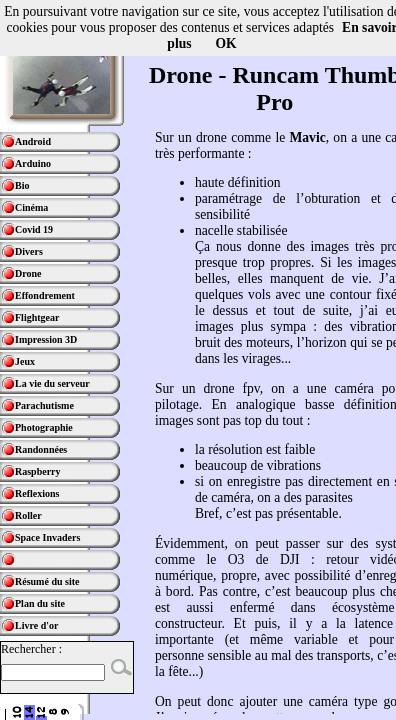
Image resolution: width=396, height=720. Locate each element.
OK (226, 43)
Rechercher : (31, 649)
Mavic (307, 137)
